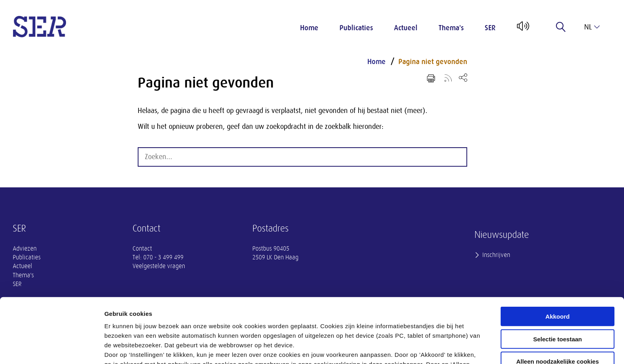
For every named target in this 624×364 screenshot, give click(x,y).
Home (309, 28)
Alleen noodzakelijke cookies (558, 301)
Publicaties (356, 28)
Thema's (451, 28)
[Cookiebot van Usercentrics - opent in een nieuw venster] (52, 348)
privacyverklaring (321, 322)
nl (592, 27)
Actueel (406, 28)
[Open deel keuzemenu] (463, 77)
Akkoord (558, 256)
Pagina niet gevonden (433, 62)
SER (490, 28)
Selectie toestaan (558, 278)
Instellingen (428, 348)
